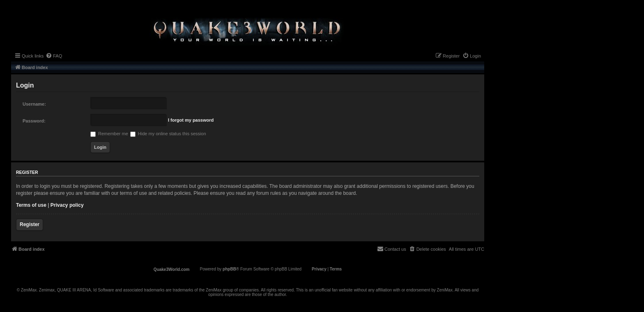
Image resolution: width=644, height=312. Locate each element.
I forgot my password (191, 120)
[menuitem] (54, 56)
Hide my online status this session (168, 134)
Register (30, 224)
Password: (34, 121)
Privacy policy (67, 205)
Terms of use (31, 205)
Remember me (109, 134)
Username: (34, 104)
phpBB (229, 269)
